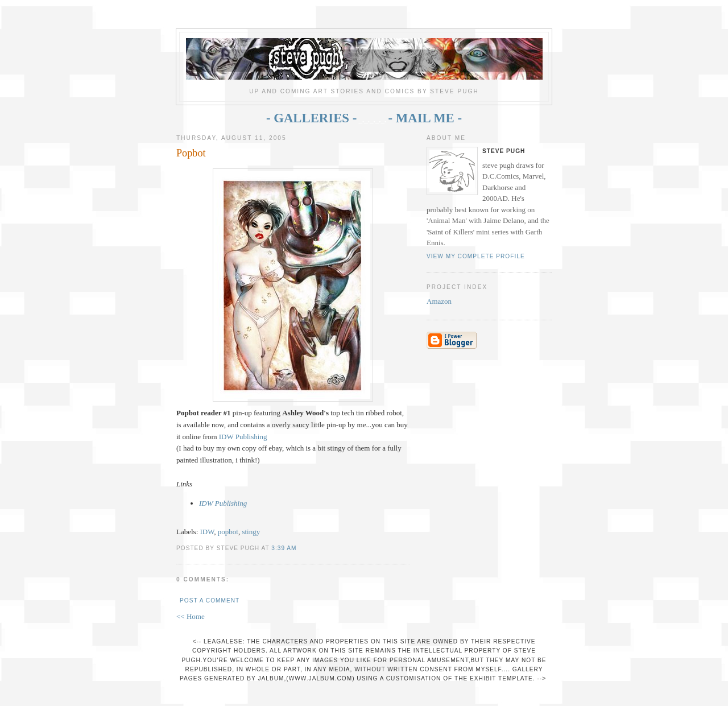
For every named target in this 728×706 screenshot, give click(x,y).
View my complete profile (476, 256)
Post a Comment (210, 600)
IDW (207, 532)
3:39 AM (284, 548)
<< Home (191, 616)
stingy (251, 532)
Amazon (439, 301)
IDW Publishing (243, 437)
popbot (228, 532)
